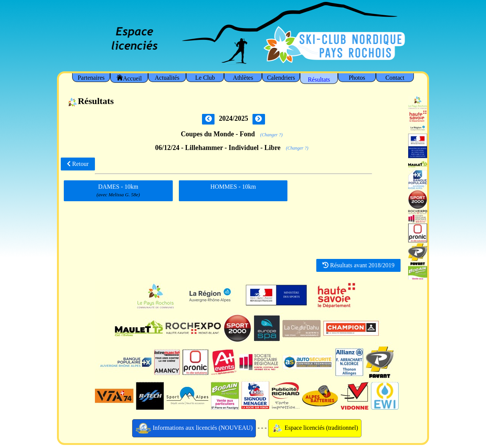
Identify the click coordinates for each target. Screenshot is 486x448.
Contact (395, 78)
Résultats (319, 80)
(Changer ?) (271, 135)
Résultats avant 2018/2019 (358, 265)
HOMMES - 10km (233, 189)
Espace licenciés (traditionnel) (315, 428)
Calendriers (281, 78)
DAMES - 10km (118, 191)
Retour (78, 164)
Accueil (129, 78)
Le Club (205, 78)
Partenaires (91, 78)
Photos (357, 78)
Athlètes (243, 78)
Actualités (167, 78)
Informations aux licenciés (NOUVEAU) (194, 428)
